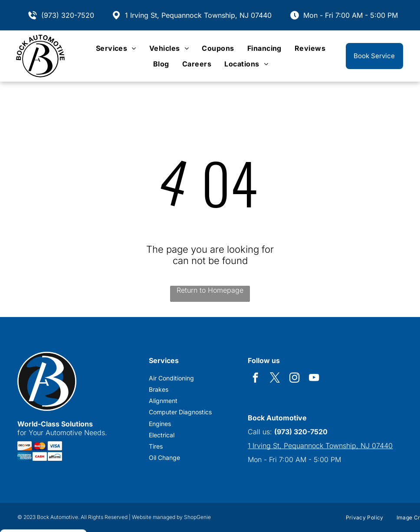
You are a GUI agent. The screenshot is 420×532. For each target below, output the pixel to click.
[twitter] (275, 379)
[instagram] (294, 379)
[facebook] (255, 379)
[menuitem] (116, 48)
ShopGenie (197, 517)
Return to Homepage (210, 290)
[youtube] (314, 379)
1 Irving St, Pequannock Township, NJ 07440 (198, 15)
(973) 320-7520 (68, 15)
